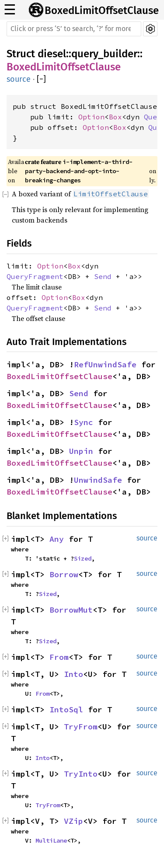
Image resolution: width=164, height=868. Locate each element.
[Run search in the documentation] (74, 29)
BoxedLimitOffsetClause (102, 10)
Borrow (64, 574)
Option (91, 117)
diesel (52, 54)
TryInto (81, 774)
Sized (83, 558)
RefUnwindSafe (105, 364)
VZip (73, 821)
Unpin (81, 451)
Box (115, 117)
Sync (84, 422)
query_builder (104, 54)
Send (103, 276)
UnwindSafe (98, 480)
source (19, 79)
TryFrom (81, 727)
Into (73, 674)
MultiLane (51, 840)
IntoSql (66, 709)
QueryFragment (35, 276)
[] (41, 79)
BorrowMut (71, 610)
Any (57, 539)
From (59, 657)
